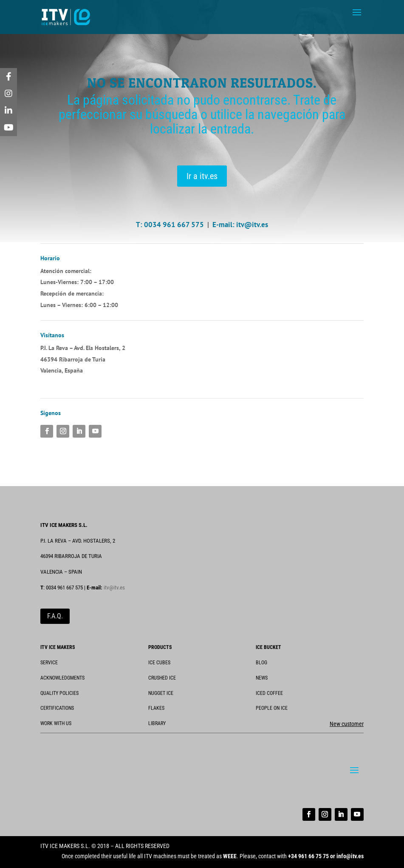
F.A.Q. (55, 616)
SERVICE (49, 663)
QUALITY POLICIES (59, 693)
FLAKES (156, 708)
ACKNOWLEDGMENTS (62, 678)
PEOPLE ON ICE (272, 708)
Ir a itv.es (202, 176)
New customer (347, 724)
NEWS (262, 678)
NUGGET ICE (161, 693)
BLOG (261, 663)
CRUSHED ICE (162, 678)
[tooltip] (8, 77)
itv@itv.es (252, 225)
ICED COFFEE (269, 693)
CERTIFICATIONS (57, 708)
